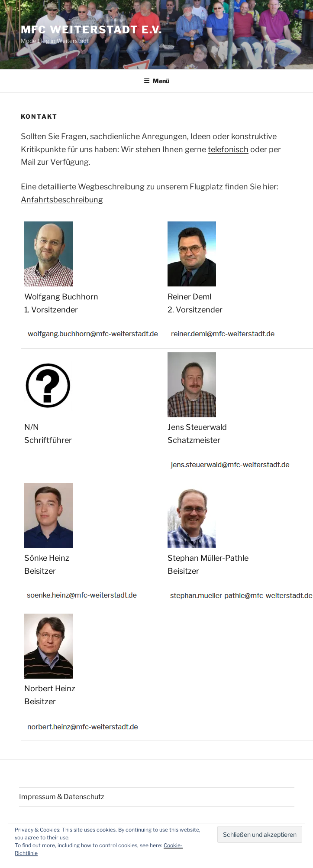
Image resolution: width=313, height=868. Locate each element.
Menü (156, 81)
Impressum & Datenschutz (62, 797)
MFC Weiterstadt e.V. (92, 30)
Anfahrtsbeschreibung (62, 200)
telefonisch (228, 149)
